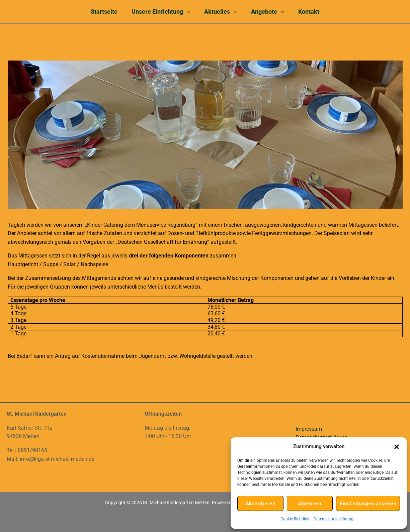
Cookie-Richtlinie (295, 519)
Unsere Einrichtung (159, 12)
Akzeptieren (260, 504)
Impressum (309, 429)
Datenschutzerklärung (334, 519)
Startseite (100, 12)
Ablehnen (310, 504)
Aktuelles (221, 12)
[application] (185, 12)
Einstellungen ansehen (368, 504)
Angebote (270, 12)
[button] (397, 447)
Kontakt (313, 12)
